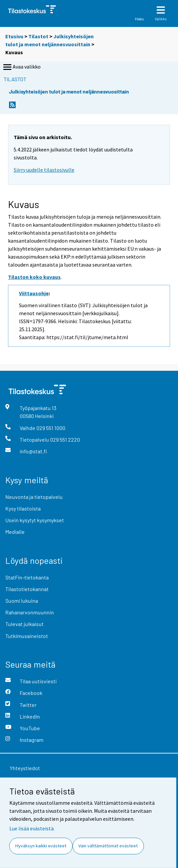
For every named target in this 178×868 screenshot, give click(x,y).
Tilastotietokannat (27, 589)
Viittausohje (34, 293)
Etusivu (14, 36)
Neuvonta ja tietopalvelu (34, 497)
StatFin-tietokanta (27, 577)
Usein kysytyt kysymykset (35, 520)
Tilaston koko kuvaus (34, 277)
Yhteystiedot (25, 768)
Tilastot (38, 36)
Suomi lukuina (22, 601)
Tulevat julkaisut (24, 624)
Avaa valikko (21, 67)
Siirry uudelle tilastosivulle (44, 170)
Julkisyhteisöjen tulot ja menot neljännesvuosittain (69, 91)
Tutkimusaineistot (27, 636)
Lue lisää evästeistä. (32, 828)
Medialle (15, 532)
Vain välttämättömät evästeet (108, 846)
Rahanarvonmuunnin (30, 612)
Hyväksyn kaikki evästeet (41, 846)
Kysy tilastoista (23, 508)
